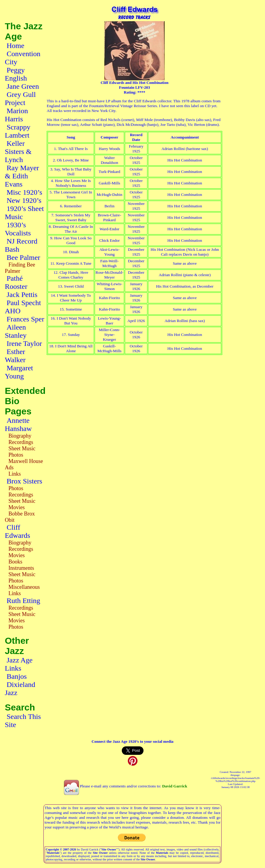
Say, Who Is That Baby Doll (73, 172)
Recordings (21, 442)
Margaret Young (19, 372)
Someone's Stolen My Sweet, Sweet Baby (73, 217)
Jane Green (23, 86)
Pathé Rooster (16, 282)
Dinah (74, 252)
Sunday (74, 335)
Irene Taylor (24, 343)
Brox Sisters (24, 481)
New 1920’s (24, 200)
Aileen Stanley (16, 331)
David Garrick (175, 786)
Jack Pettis (22, 295)
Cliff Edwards (17, 531)
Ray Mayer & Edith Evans (22, 176)
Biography (20, 436)
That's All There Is (73, 149)
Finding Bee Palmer (20, 268)
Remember (73, 206)
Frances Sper (25, 319)
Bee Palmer (23, 257)
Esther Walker (15, 356)
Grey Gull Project (20, 99)
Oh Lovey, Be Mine (73, 160)
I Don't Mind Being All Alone (74, 348)
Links (15, 474)
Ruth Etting (23, 601)
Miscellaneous (24, 587)
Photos (16, 455)
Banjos (17, 676)
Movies (17, 507)
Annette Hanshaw (18, 424)
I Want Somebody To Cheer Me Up (74, 298)
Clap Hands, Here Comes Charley (73, 275)
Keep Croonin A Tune (74, 263)
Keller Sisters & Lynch (18, 152)
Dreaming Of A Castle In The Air (73, 229)
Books (15, 562)
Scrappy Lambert (18, 131)
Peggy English (16, 74)
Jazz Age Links (19, 664)
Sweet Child (74, 286)
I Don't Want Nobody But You (73, 321)
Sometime (74, 309)
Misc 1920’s (24, 192)
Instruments (21, 568)
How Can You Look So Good (73, 240)
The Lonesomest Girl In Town (73, 195)
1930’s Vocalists (18, 229)
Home (16, 46)
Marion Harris (16, 115)
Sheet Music (22, 448)
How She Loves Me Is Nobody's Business (73, 183)
